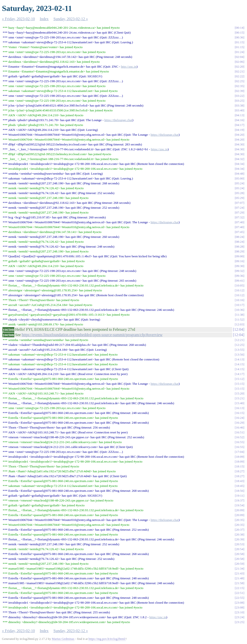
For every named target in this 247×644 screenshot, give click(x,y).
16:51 (239, 432)
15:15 (239, 384)
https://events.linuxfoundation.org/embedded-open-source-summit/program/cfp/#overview (92, 335)
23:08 (239, 603)
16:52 (239, 437)
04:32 (239, 159)
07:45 (239, 232)
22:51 (239, 593)
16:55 (239, 442)
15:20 (239, 393)
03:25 (239, 101)
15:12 (239, 379)
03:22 (239, 96)
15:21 (239, 398)
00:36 (239, 37)
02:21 (239, 71)
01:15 (239, 42)
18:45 (239, 486)
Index (44, 19)
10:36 (239, 310)
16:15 (239, 413)
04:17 (239, 125)
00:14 (239, 28)
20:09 (239, 510)
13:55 (239, 350)
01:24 (239, 52)
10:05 (239, 285)
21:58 (239, 583)
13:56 (239, 354)
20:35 (239, 520)
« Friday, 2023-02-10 (18, 19)
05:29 (239, 198)
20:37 (239, 530)
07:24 (239, 208)
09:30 (239, 266)
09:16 (239, 261)
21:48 (239, 578)
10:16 (239, 300)
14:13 (239, 359)
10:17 (239, 305)
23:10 (239, 612)
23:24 (239, 617)
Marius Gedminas (63, 639)
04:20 (239, 135)
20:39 (239, 539)
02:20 (239, 67)
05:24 (239, 183)
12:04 (238, 329)
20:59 (239, 564)
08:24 (239, 237)
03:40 (239, 110)
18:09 (239, 457)
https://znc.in (159, 149)
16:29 (239, 423)
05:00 (239, 178)
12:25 (239, 345)
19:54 (239, 505)
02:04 (239, 57)
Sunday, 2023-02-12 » (71, 19)
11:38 (240, 315)
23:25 (239, 622)
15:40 (239, 403)
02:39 (239, 91)
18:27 (239, 471)
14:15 (239, 364)
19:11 (240, 496)
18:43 (239, 481)
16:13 (239, 408)
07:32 (239, 217)
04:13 (239, 115)
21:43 (239, 573)
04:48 (239, 174)
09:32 (239, 271)
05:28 (239, 193)
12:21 (239, 340)
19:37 (239, 500)
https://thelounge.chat (118, 120)
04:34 (239, 164)
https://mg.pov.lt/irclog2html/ (107, 639)
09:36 (239, 276)
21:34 (239, 568)
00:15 (239, 32)
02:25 (239, 81)
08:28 (239, 246)
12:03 (239, 324)
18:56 (239, 491)
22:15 (239, 588)
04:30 (239, 144)
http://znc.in (129, 67)
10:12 (239, 290)
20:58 (239, 554)
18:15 (239, 466)
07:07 (239, 203)
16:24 (239, 418)
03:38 (239, 105)
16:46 (239, 427)
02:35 (239, 86)
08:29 (239, 251)
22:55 (239, 598)
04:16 (239, 120)
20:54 (239, 549)
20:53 (239, 544)
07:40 (239, 222)
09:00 (239, 256)
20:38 (239, 534)
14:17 (239, 374)
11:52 (240, 319)
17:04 (239, 452)
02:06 (239, 62)
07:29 (239, 212)
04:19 (239, 130)
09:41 (239, 281)
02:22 (239, 76)
